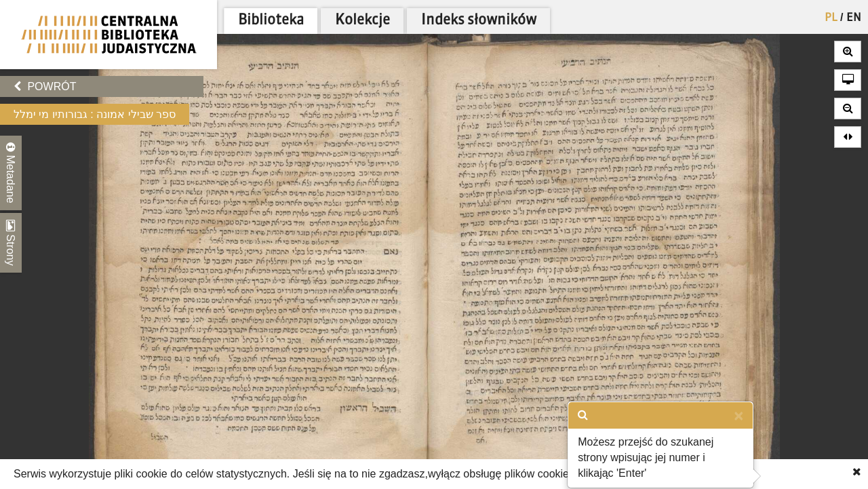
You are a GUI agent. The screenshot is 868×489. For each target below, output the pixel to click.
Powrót (45, 86)
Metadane (11, 173)
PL (831, 18)
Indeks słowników (479, 21)
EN (854, 18)
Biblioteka (271, 21)
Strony (11, 243)
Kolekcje (362, 21)
